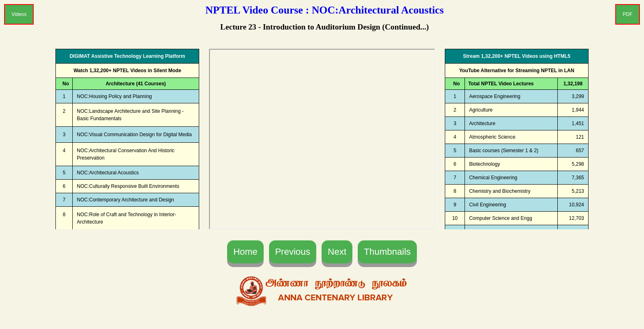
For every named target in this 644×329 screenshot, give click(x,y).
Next (337, 252)
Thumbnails (387, 252)
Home (245, 252)
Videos (19, 14)
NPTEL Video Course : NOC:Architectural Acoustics (324, 10)
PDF (628, 14)
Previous (293, 252)
